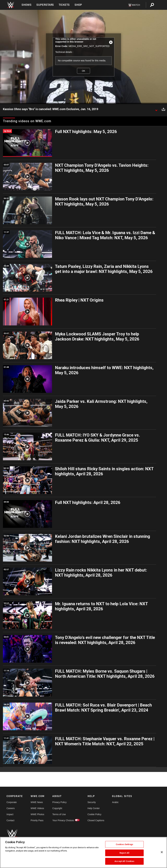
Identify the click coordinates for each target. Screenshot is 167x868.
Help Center (94, 808)
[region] (83, 852)
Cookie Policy (95, 814)
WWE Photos (37, 814)
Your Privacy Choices (63, 820)
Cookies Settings (124, 844)
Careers (11, 808)
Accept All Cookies (124, 861)
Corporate (12, 802)
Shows (27, 5)
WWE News (37, 802)
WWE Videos (37, 808)
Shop (78, 5)
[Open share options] (163, 109)
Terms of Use (59, 814)
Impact (10, 814)
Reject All (124, 853)
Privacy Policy (59, 802)
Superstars (45, 5)
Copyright (57, 808)
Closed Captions (96, 820)
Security (92, 802)
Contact (10, 820)
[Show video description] (156, 109)
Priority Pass (37, 820)
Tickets (64, 5)
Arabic (115, 802)
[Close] (162, 852)
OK (83, 71)
